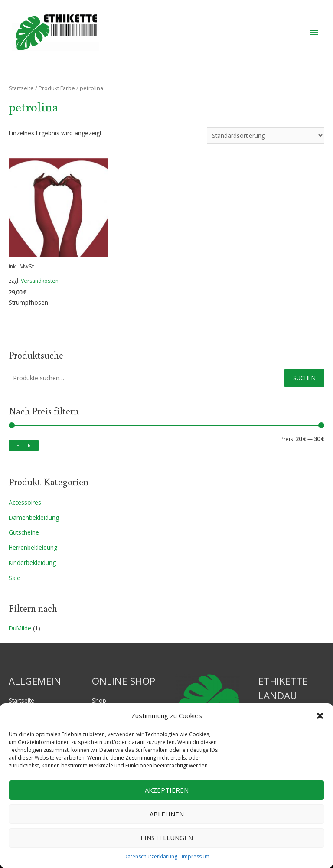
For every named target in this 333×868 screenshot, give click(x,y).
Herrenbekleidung (33, 547)
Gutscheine (24, 532)
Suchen (304, 378)
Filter (24, 445)
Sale (15, 578)
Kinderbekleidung (32, 563)
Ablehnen (167, 814)
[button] (320, 716)
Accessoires (25, 502)
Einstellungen (167, 838)
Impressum (196, 857)
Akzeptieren (167, 790)
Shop (99, 700)
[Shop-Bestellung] (266, 135)
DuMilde (20, 628)
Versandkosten (40, 281)
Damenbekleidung (34, 517)
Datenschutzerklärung (150, 857)
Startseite (21, 88)
